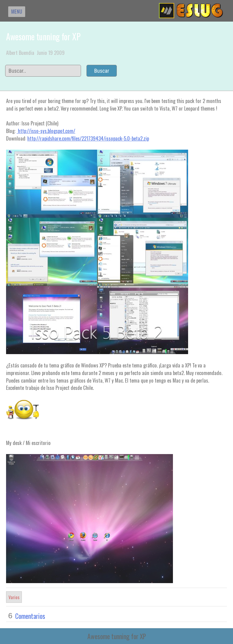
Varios (14, 597)
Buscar (102, 71)
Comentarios (30, 616)
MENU (17, 11)
